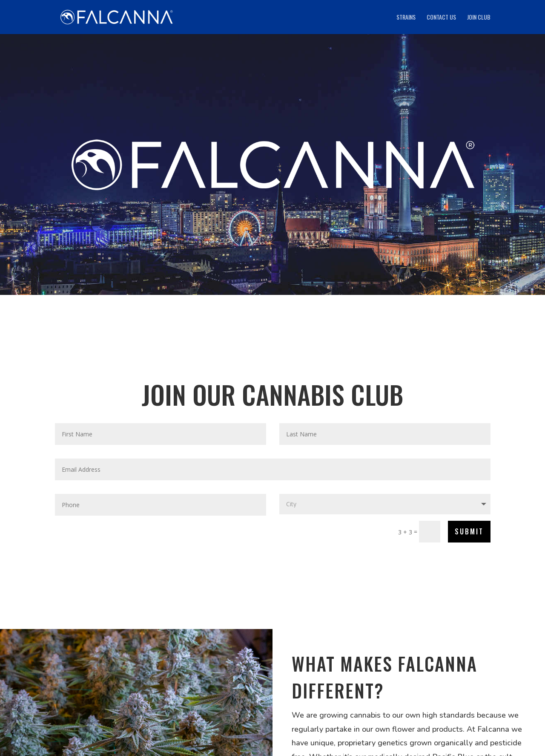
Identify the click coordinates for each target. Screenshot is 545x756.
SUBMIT (469, 531)
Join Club (479, 18)
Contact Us (441, 18)
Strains (406, 18)
